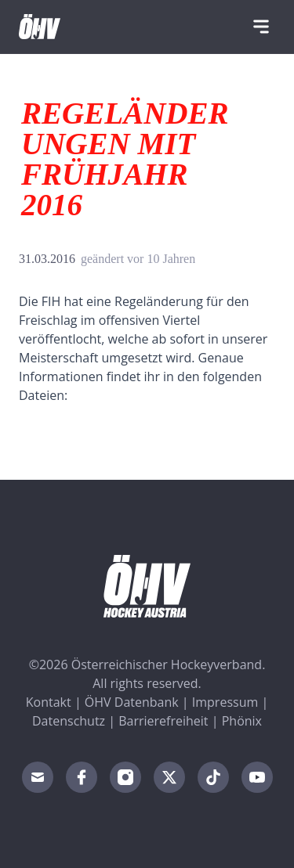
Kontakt (49, 702)
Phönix (242, 721)
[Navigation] (261, 27)
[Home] (40, 27)
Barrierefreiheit (163, 721)
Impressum (225, 702)
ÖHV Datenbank (132, 702)
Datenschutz (69, 721)
